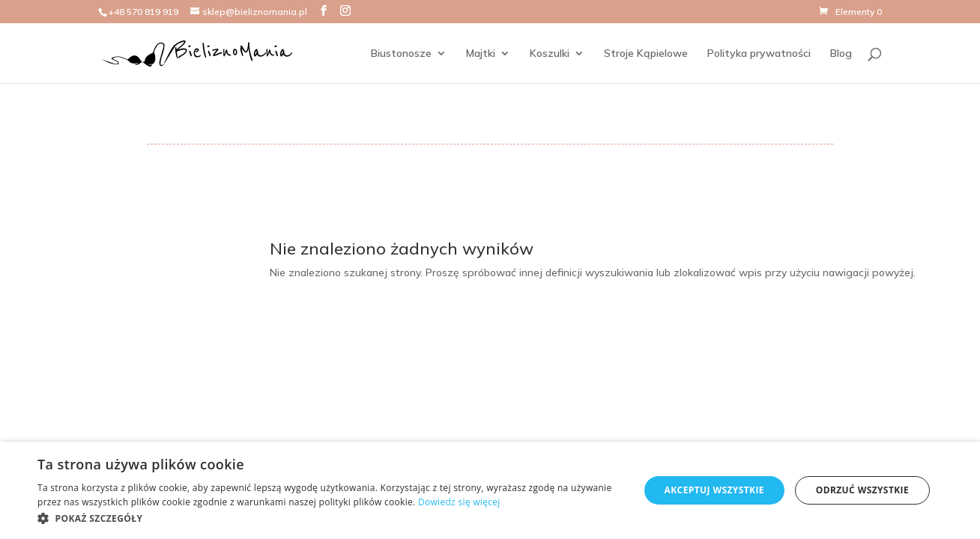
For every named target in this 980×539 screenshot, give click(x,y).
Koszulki (550, 54)
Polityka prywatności (759, 54)
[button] (329, 519)
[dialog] (490, 490)
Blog (841, 54)
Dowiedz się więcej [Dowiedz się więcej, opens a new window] (459, 502)
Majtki (481, 54)
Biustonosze (401, 54)
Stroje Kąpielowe (646, 54)
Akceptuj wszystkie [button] (714, 490)
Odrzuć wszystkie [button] (862, 490)
